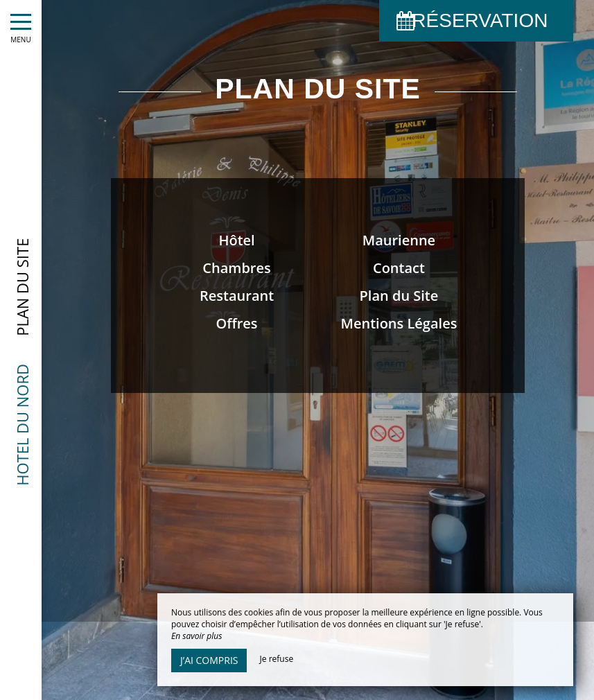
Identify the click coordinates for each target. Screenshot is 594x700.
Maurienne (399, 240)
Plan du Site (399, 296)
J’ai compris (209, 660)
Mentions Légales (399, 323)
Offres (237, 323)
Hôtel (236, 240)
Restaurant (237, 296)
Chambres (236, 268)
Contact (399, 268)
